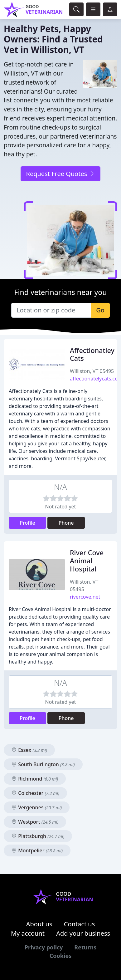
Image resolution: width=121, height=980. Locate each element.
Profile (27, 523)
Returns (85, 947)
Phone (66, 523)
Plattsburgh (38, 836)
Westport (35, 822)
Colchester (35, 793)
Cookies (60, 956)
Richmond (35, 779)
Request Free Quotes (60, 174)
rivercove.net (85, 597)
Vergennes (37, 807)
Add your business (83, 933)
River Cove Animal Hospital (87, 561)
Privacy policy (44, 947)
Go (100, 310)
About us (39, 924)
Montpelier (37, 850)
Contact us (80, 924)
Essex (29, 750)
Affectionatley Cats (92, 354)
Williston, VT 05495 (92, 371)
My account (28, 933)
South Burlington (43, 764)
